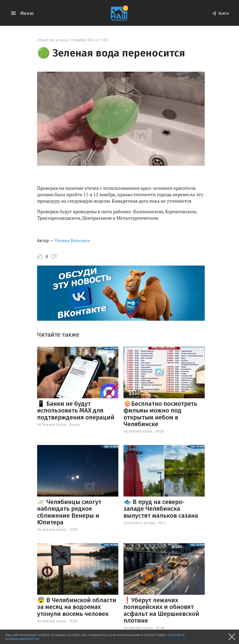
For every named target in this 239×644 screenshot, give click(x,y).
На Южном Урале (52, 425)
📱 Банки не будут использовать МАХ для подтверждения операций (76, 411)
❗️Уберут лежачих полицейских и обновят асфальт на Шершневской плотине (161, 610)
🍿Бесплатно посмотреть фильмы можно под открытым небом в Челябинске (160, 414)
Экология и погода (139, 523)
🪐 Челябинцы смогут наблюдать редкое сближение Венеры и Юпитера (69, 512)
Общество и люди (52, 40)
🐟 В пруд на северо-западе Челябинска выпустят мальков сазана (161, 509)
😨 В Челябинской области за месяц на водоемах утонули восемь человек (77, 607)
